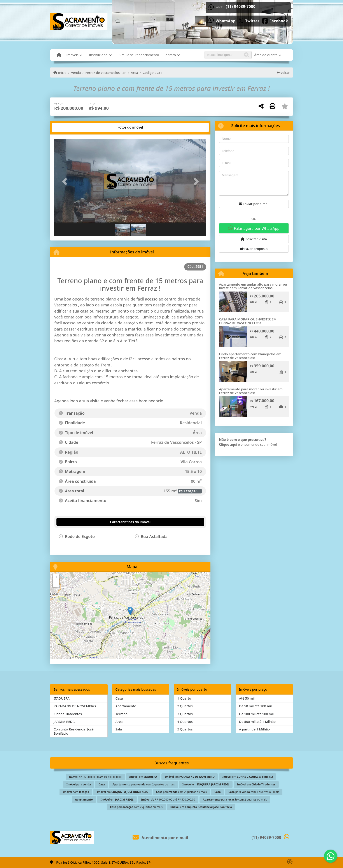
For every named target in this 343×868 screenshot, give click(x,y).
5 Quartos (185, 729)
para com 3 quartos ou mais (254, 792)
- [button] (56, 584)
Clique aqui (228, 444)
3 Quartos (185, 714)
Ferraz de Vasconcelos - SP (106, 72)
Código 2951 (152, 72)
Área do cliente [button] (266, 55)
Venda (76, 72)
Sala (119, 729)
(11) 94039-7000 (245, 6)
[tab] (68, 127)
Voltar (283, 72)
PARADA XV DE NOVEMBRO (75, 706)
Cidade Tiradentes (68, 714)
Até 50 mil (247, 698)
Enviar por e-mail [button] (254, 204)
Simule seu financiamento (139, 55)
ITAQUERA (62, 698)
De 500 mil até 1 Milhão (257, 721)
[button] (66, 181)
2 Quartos (185, 706)
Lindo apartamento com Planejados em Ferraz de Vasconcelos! (250, 356)
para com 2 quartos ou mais (143, 784)
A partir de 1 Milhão (255, 729)
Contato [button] (170, 55)
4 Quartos (185, 721)
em (143, 777)
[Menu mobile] (59, 55)
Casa (119, 698)
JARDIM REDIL (64, 721)
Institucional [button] (98, 55)
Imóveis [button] (72, 55)
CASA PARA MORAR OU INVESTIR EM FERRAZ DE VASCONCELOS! (248, 321)
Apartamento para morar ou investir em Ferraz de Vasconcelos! (251, 391)
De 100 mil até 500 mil (256, 714)
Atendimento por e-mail (160, 838)
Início (60, 72)
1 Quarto (184, 698)
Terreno (122, 714)
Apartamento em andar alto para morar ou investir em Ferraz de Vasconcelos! (253, 286)
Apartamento (126, 706)
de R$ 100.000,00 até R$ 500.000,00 (168, 800)
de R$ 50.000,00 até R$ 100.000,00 (95, 777)
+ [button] (56, 578)
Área (134, 72)
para (79, 784)
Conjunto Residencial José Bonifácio (74, 731)
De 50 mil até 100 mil (255, 706)
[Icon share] (226, 21)
